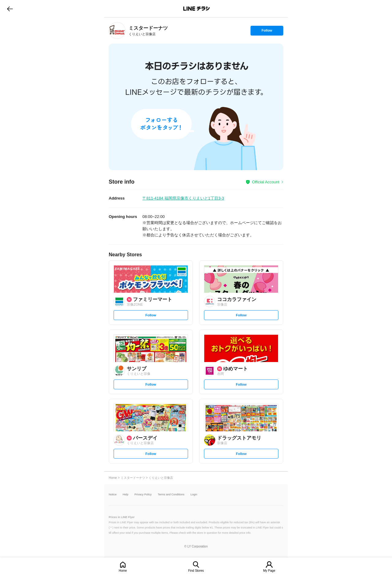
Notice (113, 495)
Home (123, 571)
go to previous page (10, 9)
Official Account (266, 182)
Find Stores (196, 571)
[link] (117, 31)
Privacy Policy (143, 495)
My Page (269, 571)
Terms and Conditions (171, 495)
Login (194, 495)
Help (126, 495)
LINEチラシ (196, 9)
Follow (267, 32)
